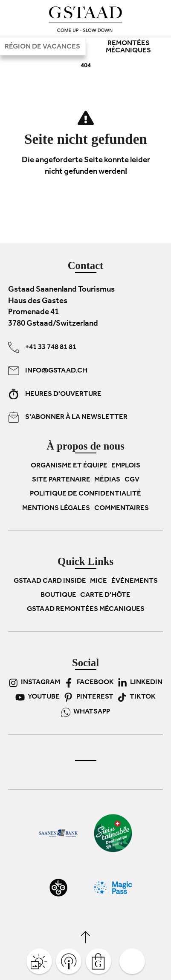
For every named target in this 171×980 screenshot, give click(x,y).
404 (86, 66)
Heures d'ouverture (55, 394)
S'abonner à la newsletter (68, 417)
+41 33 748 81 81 (42, 347)
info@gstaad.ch (48, 371)
